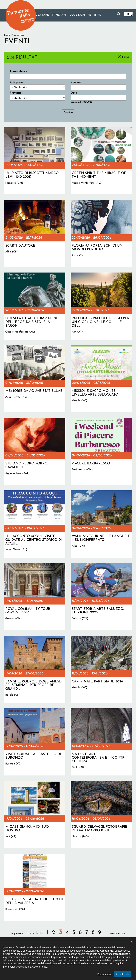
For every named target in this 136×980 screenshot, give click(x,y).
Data (74, 93)
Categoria (16, 82)
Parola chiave (18, 72)
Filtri (126, 57)
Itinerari (59, 15)
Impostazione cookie (102, 961)
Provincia (16, 93)
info (98, 15)
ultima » (68, 942)
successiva (117, 933)
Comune (76, 82)
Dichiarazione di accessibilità (53, 961)
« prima (17, 933)
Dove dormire (80, 15)
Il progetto (28, 961)
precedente (35, 933)
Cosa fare (41, 15)
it (128, 14)
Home (7, 35)
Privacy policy (80, 961)
